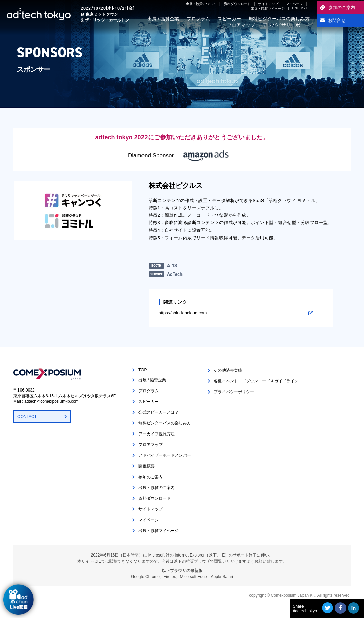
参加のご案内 (342, 8)
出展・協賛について (201, 4)
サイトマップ (268, 4)
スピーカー (229, 19)
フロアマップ (241, 25)
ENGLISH (300, 8)
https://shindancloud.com (183, 313)
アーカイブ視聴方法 (157, 434)
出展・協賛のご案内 (157, 488)
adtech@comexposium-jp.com (51, 401)
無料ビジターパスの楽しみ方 (279, 19)
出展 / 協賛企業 (163, 19)
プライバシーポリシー (234, 392)
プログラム (198, 19)
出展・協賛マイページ (268, 9)
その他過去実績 (228, 370)
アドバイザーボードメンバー (165, 455)
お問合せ (337, 20)
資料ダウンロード (237, 4)
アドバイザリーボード (286, 25)
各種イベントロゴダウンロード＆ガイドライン (256, 381)
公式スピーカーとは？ (159, 412)
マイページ (294, 4)
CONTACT (27, 417)
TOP (143, 370)
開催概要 (147, 466)
